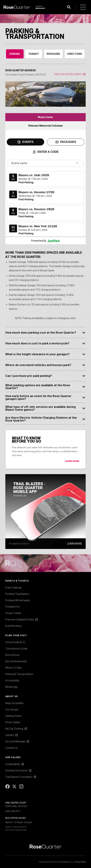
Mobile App (12, 687)
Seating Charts (13, 716)
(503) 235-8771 (13, 811)
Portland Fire (12, 607)
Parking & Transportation (19, 674)
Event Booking (13, 626)
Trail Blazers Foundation (19, 777)
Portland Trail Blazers (17, 594)
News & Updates (14, 703)
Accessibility (12, 680)
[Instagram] (21, 788)
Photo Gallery (13, 722)
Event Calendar (14, 588)
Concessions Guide (16, 649)
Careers (10, 735)
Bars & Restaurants (16, 661)
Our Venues (12, 710)
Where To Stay (13, 668)
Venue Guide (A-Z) (15, 642)
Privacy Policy (80, 862)
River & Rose (12, 655)
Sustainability (13, 764)
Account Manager (15, 741)
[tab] (15, 54)
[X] (15, 788)
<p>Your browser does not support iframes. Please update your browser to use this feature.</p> (45, 183)
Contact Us (12, 748)
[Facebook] (8, 788)
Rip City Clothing (14, 729)
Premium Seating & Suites (20, 619)
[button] (83, 7)
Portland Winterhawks (18, 600)
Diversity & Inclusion (16, 771)
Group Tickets (13, 613)
